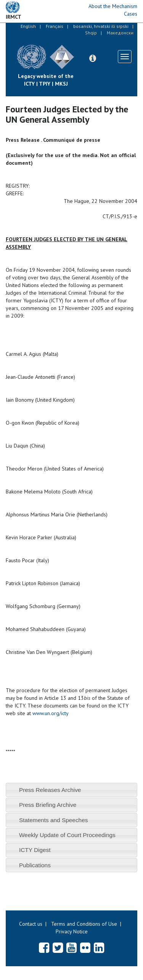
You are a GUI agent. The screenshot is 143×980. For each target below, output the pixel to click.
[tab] (71, 790)
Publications (35, 865)
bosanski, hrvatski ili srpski (101, 26)
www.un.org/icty (51, 713)
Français (55, 26)
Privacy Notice (72, 931)
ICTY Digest (35, 850)
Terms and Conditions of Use (84, 924)
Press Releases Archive (50, 790)
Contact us (31, 924)
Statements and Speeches (54, 820)
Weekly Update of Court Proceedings (67, 835)
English (28, 26)
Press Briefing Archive (48, 805)
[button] (93, 58)
